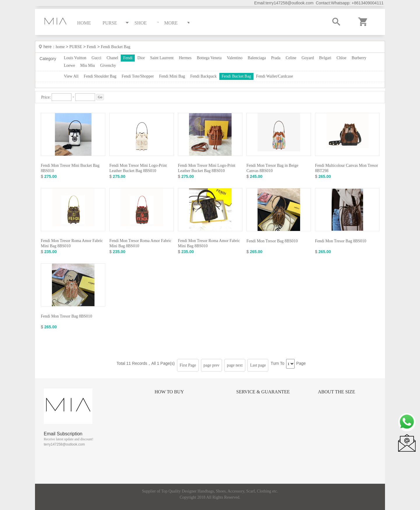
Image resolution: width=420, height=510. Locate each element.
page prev (212, 365)
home (61, 47)
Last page (258, 365)
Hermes (185, 58)
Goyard (308, 58)
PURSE (76, 47)
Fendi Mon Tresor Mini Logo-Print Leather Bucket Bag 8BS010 (138, 168)
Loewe (69, 65)
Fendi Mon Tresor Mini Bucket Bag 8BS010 (70, 168)
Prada (276, 58)
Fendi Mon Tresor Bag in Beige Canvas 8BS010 (272, 168)
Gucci (96, 58)
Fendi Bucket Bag (116, 47)
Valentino (235, 58)
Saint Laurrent (162, 58)
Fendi (92, 47)
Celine (291, 58)
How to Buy (169, 392)
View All (71, 76)
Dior (141, 58)
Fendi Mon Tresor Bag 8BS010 (272, 241)
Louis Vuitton (75, 58)
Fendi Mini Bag (172, 76)
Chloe (341, 58)
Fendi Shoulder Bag (100, 76)
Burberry (359, 58)
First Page (188, 365)
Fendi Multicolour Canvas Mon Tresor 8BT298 (346, 168)
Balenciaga (257, 58)
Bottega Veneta (209, 58)
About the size (336, 392)
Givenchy (108, 65)
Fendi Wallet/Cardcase (275, 76)
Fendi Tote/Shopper (138, 76)
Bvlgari (325, 58)
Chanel (113, 58)
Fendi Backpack (203, 76)
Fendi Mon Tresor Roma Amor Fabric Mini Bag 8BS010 (72, 243)
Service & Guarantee (263, 392)
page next (235, 365)
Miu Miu (87, 65)
